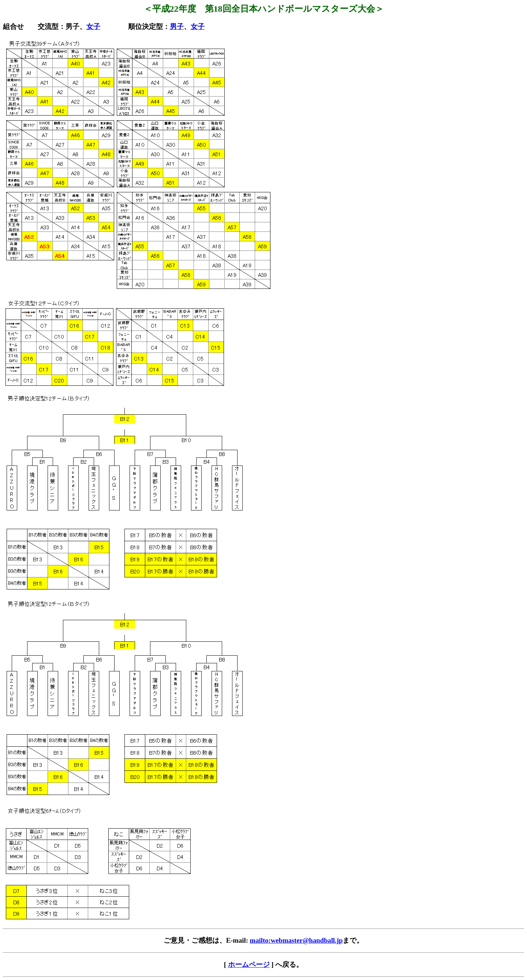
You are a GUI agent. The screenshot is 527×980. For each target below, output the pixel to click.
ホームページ (249, 964)
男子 (177, 27)
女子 (93, 27)
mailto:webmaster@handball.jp (296, 940)
